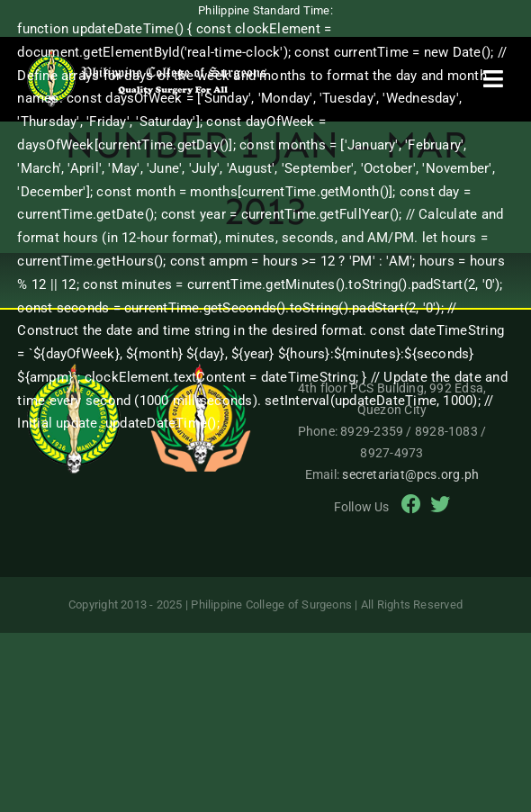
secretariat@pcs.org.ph (410, 474)
